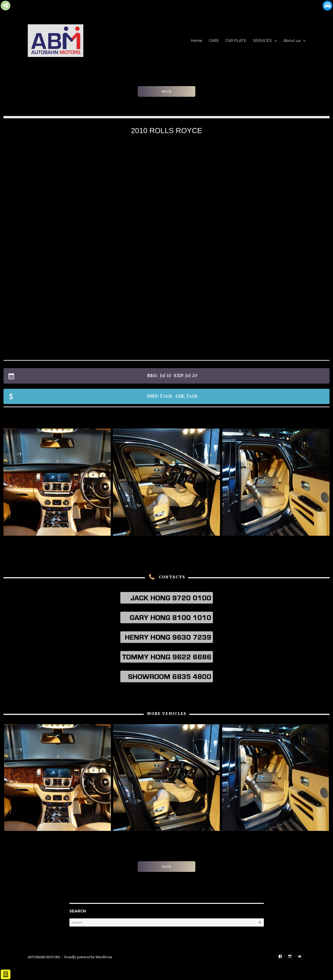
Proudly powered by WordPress (88, 957)
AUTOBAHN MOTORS (44, 957)
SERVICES (262, 41)
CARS (214, 41)
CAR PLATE (236, 41)
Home (197, 41)
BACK (166, 91)
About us (292, 41)
